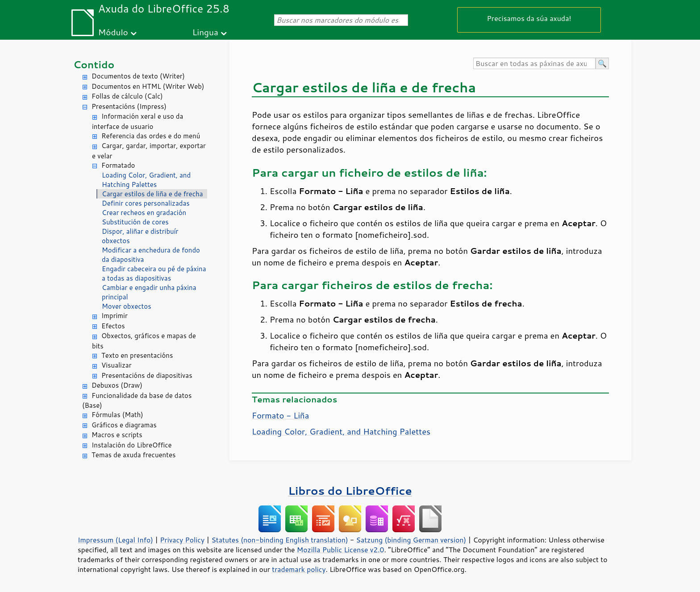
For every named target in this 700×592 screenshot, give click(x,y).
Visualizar (117, 365)
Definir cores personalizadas (146, 203)
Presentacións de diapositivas (147, 375)
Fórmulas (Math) (117, 415)
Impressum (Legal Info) (115, 540)
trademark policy (299, 569)
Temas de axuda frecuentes (133, 455)
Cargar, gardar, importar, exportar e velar (149, 151)
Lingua (205, 32)
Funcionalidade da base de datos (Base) (137, 401)
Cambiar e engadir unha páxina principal (149, 292)
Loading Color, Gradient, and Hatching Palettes (146, 180)
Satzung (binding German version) (411, 540)
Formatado (118, 165)
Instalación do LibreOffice (132, 445)
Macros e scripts (117, 435)
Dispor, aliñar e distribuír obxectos (140, 236)
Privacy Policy (182, 540)
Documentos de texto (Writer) (138, 76)
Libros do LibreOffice (350, 491)
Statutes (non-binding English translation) (279, 540)
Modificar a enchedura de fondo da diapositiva (151, 255)
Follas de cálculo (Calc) (127, 96)
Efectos (113, 326)
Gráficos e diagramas (124, 425)
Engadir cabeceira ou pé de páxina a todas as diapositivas (154, 273)
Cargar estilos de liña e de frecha (152, 194)
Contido (94, 64)
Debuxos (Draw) (117, 385)
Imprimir (115, 316)
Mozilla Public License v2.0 (341, 550)
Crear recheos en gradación (144, 213)
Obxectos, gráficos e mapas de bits (144, 341)
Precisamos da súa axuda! (529, 18)
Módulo (113, 32)
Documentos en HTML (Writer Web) (148, 86)
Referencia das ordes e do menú (151, 136)
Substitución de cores (135, 222)
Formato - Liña (280, 415)
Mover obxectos (127, 306)
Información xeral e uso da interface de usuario (137, 121)
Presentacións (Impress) (129, 106)
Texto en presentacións (137, 355)
